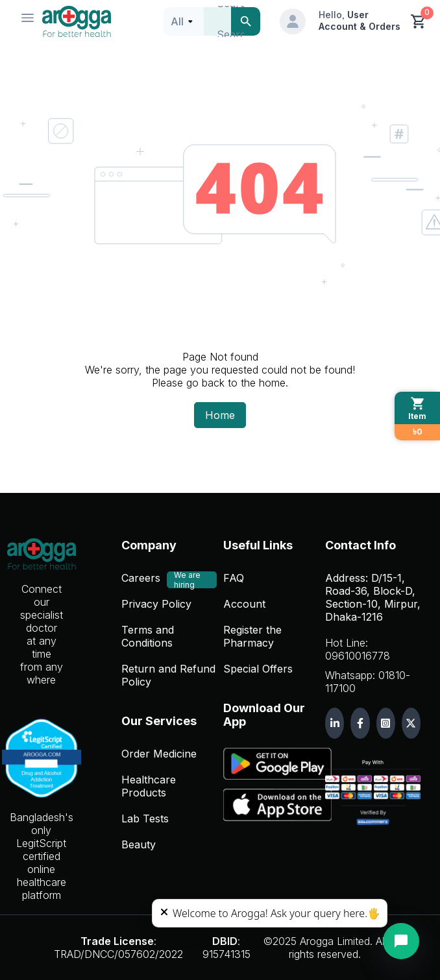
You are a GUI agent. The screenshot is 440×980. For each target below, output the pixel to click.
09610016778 (358, 656)
